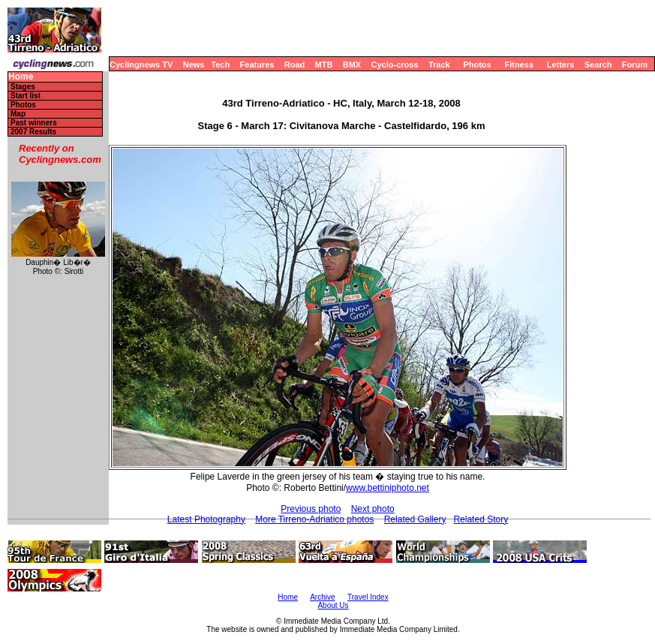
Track (439, 65)
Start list (26, 96)
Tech (220, 65)
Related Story (481, 519)
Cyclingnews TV (141, 65)
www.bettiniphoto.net (388, 488)
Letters (561, 65)
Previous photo (311, 509)
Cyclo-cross (395, 65)
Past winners (34, 123)
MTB (324, 65)
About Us (333, 605)
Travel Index (368, 597)
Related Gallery (415, 519)
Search (598, 65)
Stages (23, 87)
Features (257, 65)
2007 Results (33, 132)
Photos (477, 65)
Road (295, 65)
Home (21, 77)
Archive (322, 597)
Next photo (373, 509)
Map (18, 114)
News (194, 65)
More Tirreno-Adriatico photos (314, 519)
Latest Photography (206, 519)
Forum (635, 65)
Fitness (519, 65)
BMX (352, 65)
